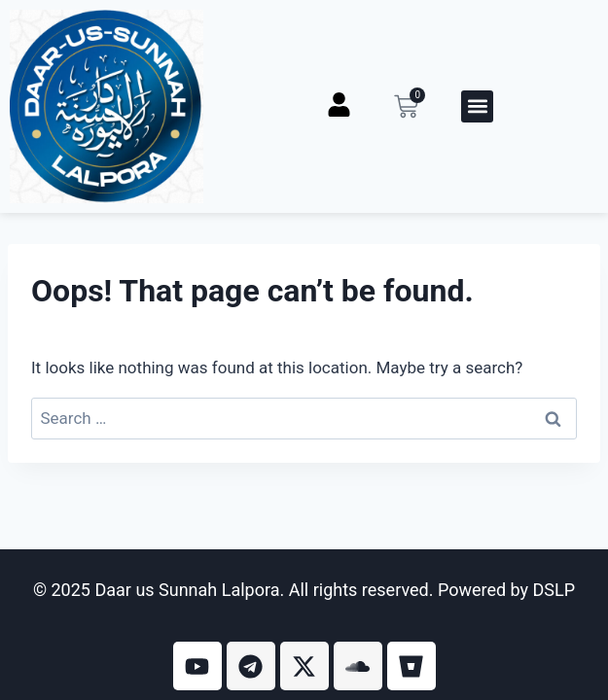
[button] (477, 106)
